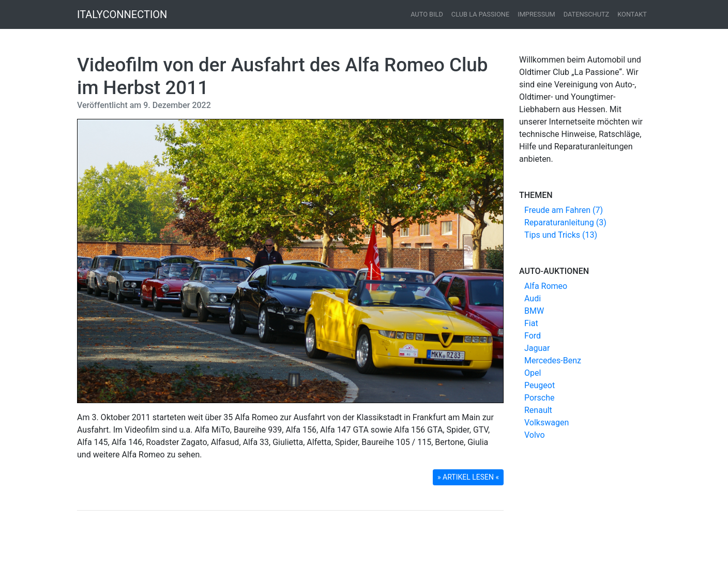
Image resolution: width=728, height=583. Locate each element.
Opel (533, 373)
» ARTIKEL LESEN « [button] (468, 477)
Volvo (535, 435)
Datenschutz (587, 14)
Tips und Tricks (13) (561, 235)
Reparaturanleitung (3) (565, 223)
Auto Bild (427, 14)
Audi (533, 298)
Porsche (539, 398)
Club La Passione (480, 14)
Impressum (536, 14)
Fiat (531, 323)
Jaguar (537, 348)
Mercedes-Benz (553, 360)
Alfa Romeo (546, 286)
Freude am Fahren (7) (564, 210)
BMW (534, 311)
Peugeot (540, 385)
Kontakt (632, 14)
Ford (533, 336)
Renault (538, 410)
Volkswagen (547, 423)
